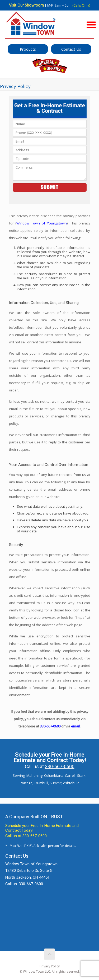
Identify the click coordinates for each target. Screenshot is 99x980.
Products (28, 49)
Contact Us (71, 49)
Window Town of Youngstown (42, 223)
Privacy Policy (50, 966)
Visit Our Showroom (26, 5)
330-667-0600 (50, 726)
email (75, 726)
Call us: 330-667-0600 (24, 884)
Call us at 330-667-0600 (26, 836)
